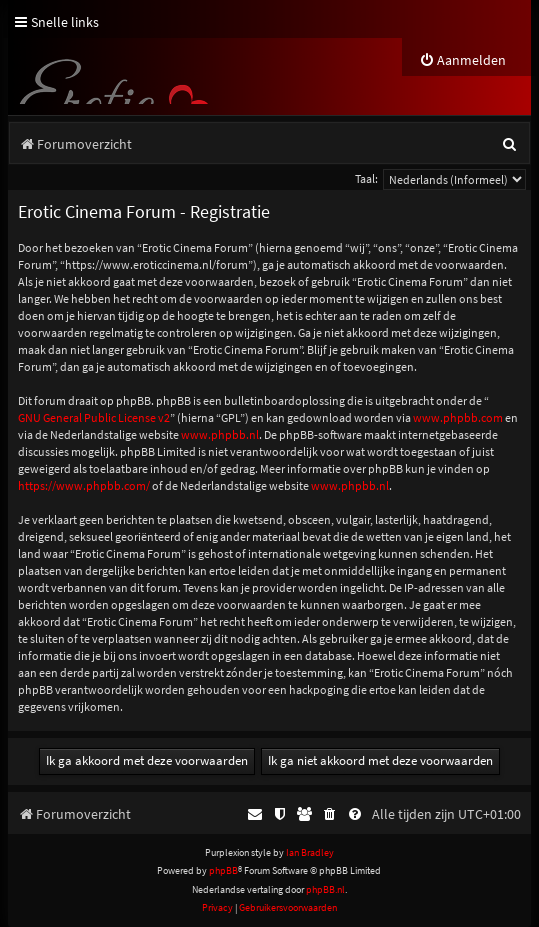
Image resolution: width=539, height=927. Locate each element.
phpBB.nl (325, 889)
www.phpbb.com (458, 417)
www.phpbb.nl (220, 434)
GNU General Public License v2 (94, 417)
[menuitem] (462, 60)
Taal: (366, 178)
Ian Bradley (310, 852)
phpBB (223, 870)
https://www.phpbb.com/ (84, 485)
